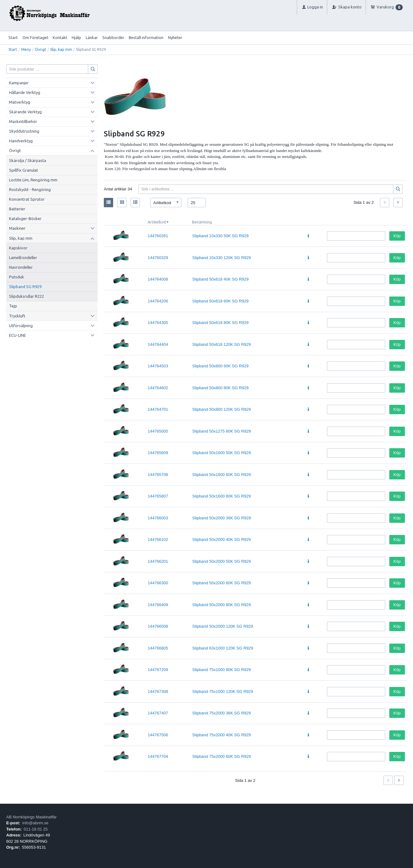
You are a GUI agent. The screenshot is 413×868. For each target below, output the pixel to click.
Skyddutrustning (24, 131)
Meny (26, 49)
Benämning (202, 222)
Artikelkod (157, 222)
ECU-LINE (17, 335)
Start (13, 37)
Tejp (13, 306)
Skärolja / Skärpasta (28, 160)
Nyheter (175, 37)
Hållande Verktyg (25, 92)
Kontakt (60, 37)
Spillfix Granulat (24, 170)
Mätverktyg (20, 102)
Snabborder (113, 37)
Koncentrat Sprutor (27, 199)
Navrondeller (21, 267)
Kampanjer (19, 83)
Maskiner (17, 228)
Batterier (17, 209)
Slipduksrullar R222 (26, 296)
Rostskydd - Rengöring (30, 189)
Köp (397, 236)
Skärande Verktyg (25, 112)
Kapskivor (18, 248)
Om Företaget (35, 37)
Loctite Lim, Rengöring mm (33, 180)
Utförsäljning (21, 326)
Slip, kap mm (61, 49)
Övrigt (41, 49)
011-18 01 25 (36, 829)
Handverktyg (21, 141)
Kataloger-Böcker (25, 218)
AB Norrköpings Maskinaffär (31, 817)
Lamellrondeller (23, 257)
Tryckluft (17, 316)
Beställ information (146, 37)
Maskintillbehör (23, 121)
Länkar (92, 37)
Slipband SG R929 (25, 287)
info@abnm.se (35, 823)
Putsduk (17, 277)
